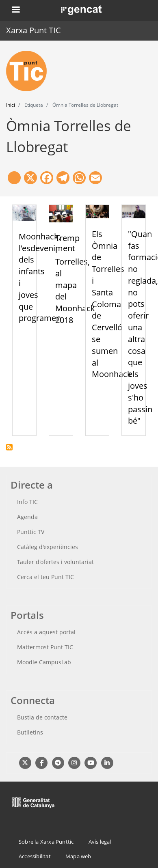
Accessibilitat (35, 856)
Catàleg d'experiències (48, 547)
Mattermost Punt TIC (45, 647)
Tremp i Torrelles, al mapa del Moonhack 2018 (75, 279)
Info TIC (27, 502)
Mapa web (78, 856)
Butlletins (30, 732)
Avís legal (100, 842)
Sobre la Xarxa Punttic (46, 842)
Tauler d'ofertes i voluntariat (55, 562)
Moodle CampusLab (44, 662)
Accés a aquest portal (46, 632)
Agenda (27, 517)
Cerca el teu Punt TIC (45, 577)
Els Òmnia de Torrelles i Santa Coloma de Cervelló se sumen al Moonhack (112, 304)
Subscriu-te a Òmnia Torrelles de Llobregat (9, 447)
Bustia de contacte (42, 717)
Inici (11, 105)
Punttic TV (31, 532)
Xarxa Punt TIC (34, 30)
